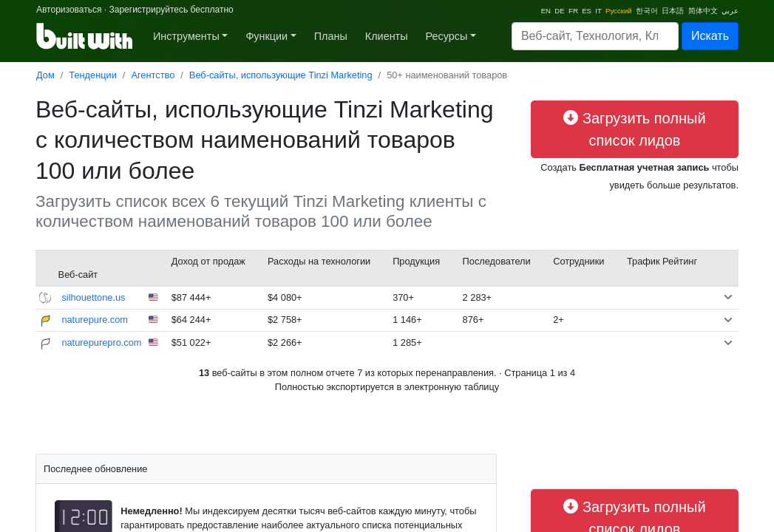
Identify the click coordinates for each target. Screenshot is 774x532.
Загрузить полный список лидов (634, 129)
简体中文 (703, 11)
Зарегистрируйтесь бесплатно (171, 10)
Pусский (619, 11)
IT (598, 11)
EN (546, 11)
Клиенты (387, 36)
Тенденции (93, 75)
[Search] (595, 36)
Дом (45, 75)
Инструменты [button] (186, 36)
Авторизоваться (69, 10)
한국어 (647, 11)
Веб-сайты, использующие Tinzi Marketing (281, 75)
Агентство (153, 75)
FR (573, 11)
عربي (730, 11)
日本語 (673, 11)
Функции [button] (267, 36)
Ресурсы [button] (447, 36)
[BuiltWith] (85, 36)
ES (587, 11)
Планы (331, 36)
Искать (710, 36)
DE (559, 11)
